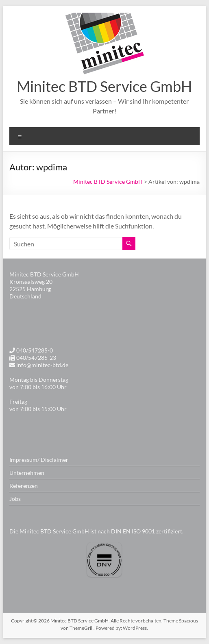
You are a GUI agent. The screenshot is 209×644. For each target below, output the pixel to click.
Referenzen (24, 486)
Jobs (15, 499)
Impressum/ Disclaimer (39, 460)
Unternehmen (27, 473)
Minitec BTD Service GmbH (104, 86)
